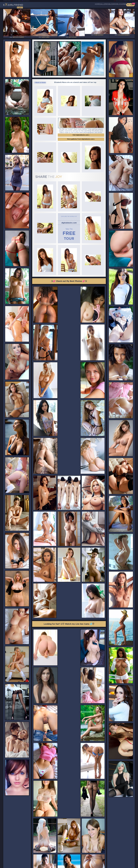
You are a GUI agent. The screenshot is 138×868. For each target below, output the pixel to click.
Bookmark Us (115, 856)
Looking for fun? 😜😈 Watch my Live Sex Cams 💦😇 (69, 527)
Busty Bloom (29, 1)
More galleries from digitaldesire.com (81, 133)
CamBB (122, 5)
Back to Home (40, 80)
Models (112, 5)
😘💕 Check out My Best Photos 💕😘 (69, 262)
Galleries (93, 5)
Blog (103, 5)
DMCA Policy (116, 866)
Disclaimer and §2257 (128, 866)
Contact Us (115, 861)
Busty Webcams (130, 1)
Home (83, 5)
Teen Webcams (118, 1)
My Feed (130, 5)
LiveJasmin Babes (18, 1)
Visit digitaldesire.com (81, 129)
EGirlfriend (18, 6)
